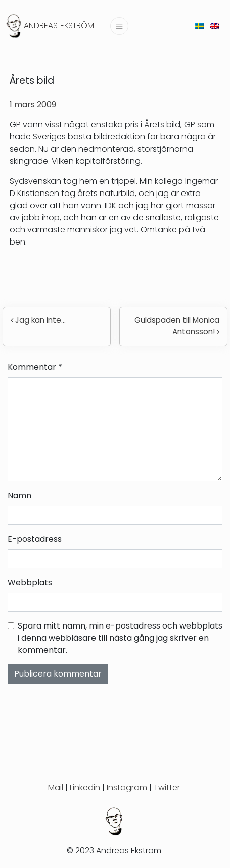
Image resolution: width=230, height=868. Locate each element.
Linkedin (85, 787)
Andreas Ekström (59, 26)
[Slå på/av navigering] (119, 26)
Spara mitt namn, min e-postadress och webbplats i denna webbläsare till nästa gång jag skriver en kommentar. (120, 638)
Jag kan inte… (38, 320)
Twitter (167, 787)
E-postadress (35, 539)
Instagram (127, 787)
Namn (19, 495)
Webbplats (30, 582)
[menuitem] (200, 26)
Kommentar (35, 367)
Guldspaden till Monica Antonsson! (177, 326)
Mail (56, 787)
